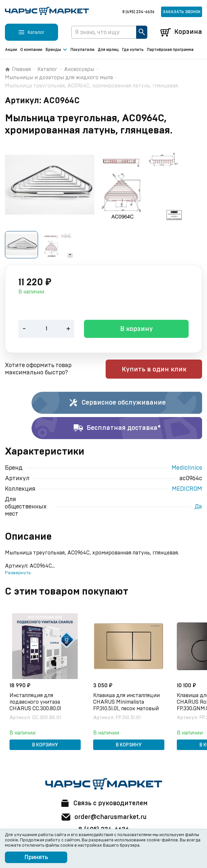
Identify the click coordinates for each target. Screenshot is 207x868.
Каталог (47, 69)
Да (198, 507)
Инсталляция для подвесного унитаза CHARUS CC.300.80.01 (36, 702)
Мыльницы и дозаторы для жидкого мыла (59, 78)
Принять (36, 857)
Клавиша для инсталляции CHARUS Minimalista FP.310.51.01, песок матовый (127, 702)
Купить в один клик (160, 370)
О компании (31, 50)
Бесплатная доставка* (117, 429)
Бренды (56, 50)
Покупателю (83, 50)
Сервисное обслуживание (117, 403)
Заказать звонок (182, 12)
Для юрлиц (108, 50)
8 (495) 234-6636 (138, 12)
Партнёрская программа (170, 50)
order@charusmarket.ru (103, 817)
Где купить (133, 50)
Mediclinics (187, 468)
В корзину (136, 330)
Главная (18, 69)
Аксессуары (79, 69)
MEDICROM (187, 489)
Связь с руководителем (104, 803)
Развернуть (18, 573)
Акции (11, 50)
